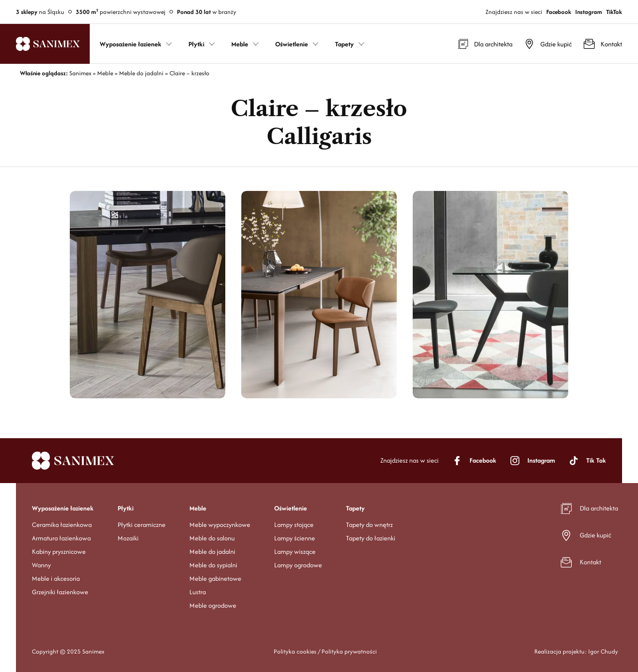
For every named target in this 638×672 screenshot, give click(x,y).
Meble (198, 508)
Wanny (41, 565)
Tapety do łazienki (371, 538)
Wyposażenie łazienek (63, 508)
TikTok (614, 12)
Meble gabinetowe (215, 579)
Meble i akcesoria (56, 579)
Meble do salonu (212, 538)
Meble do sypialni (213, 565)
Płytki (126, 508)
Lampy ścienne (295, 538)
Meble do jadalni (212, 552)
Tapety (355, 508)
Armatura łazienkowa (61, 538)
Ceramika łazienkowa (62, 525)
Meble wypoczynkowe (220, 525)
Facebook (559, 12)
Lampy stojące (294, 525)
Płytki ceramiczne (142, 525)
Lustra (198, 592)
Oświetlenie (291, 508)
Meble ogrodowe (213, 605)
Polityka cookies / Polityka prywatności (325, 651)
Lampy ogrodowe (298, 565)
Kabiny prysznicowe (59, 552)
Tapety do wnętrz (369, 525)
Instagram (589, 12)
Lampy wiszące (295, 552)
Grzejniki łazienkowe (60, 592)
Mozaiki (128, 538)
